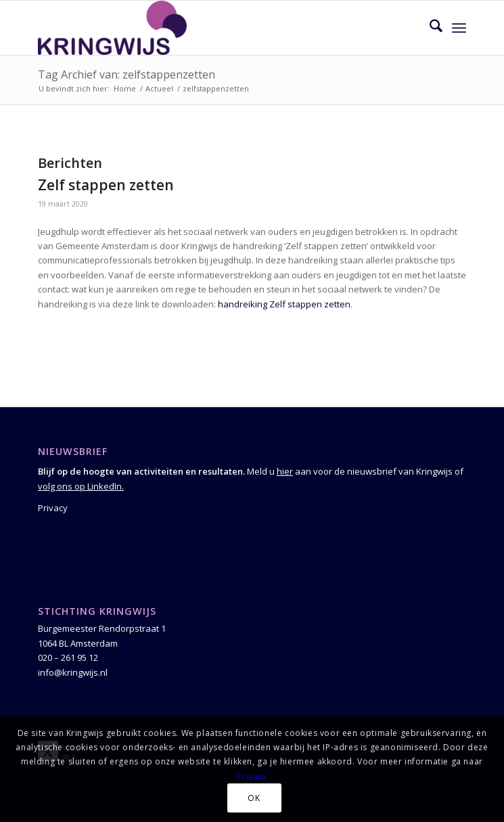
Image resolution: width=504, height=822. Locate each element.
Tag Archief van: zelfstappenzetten (127, 74)
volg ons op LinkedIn (80, 486)
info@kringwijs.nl (73, 672)
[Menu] (459, 28)
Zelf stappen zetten (106, 185)
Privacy (53, 508)
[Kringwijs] (209, 28)
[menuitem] (429, 28)
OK (254, 798)
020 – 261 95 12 (68, 657)
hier (285, 471)
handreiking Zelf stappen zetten (284, 304)
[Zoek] (429, 28)
